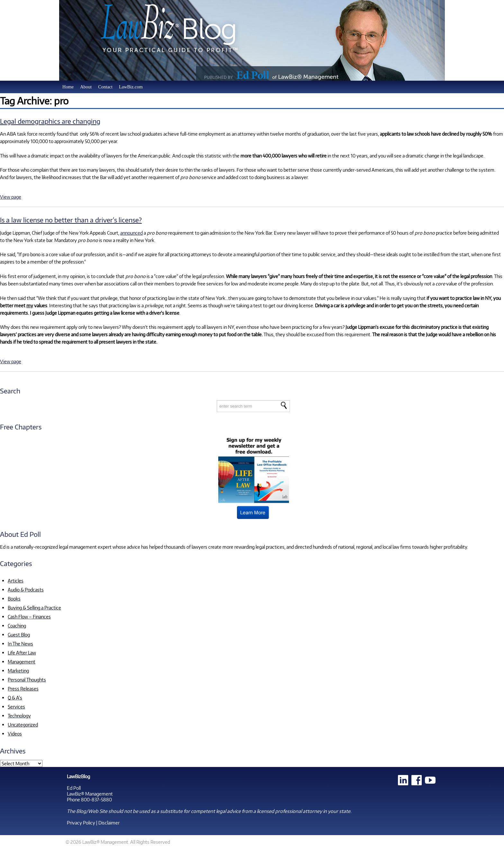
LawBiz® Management (90, 794)
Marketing (18, 671)
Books (14, 599)
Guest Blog (19, 635)
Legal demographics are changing (50, 121)
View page (11, 197)
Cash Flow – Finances (29, 617)
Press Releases (23, 689)
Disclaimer (109, 823)
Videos (15, 734)
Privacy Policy (81, 823)
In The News (20, 644)
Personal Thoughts (27, 680)
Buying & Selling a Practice (34, 608)
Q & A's (15, 698)
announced (131, 233)
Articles (16, 581)
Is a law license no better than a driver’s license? (71, 220)
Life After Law (22, 653)
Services (16, 707)
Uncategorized (23, 725)
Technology (19, 716)
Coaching (17, 626)
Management (22, 662)
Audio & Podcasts (26, 590)
